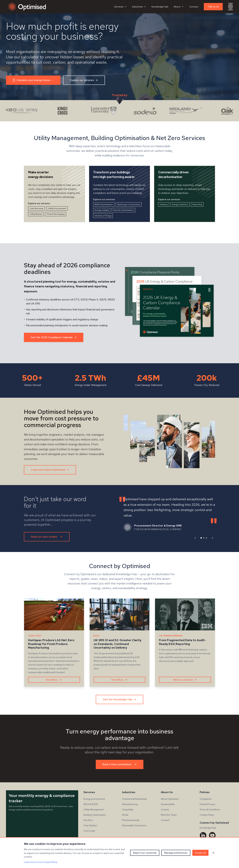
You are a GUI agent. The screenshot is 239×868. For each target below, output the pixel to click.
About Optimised (170, 799)
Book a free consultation (120, 764)
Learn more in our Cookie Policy (41, 862)
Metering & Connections (129, 204)
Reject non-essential (145, 853)
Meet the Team (169, 815)
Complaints (206, 799)
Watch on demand (185, 680)
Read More (54, 680)
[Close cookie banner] (213, 853)
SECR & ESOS (91, 804)
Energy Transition (180, 204)
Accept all (200, 853)
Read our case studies (47, 537)
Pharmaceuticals (131, 820)
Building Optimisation (95, 815)
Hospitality (128, 810)
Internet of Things (103, 216)
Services (120, 7)
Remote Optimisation (123, 210)
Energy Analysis (102, 210)
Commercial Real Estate (135, 799)
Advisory (164, 204)
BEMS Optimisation (104, 204)
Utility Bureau (36, 214)
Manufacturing (130, 804)
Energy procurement (94, 799)
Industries (139, 7)
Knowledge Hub (160, 7)
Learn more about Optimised (50, 470)
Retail (125, 815)
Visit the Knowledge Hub (119, 699)
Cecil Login (89, 831)
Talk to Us (213, 7)
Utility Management (94, 810)
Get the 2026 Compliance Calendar (54, 337)
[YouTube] (212, 835)
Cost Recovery (36, 208)
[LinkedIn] (203, 835)
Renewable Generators (134, 825)
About (179, 7)
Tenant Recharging (56, 214)
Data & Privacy (207, 804)
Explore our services (84, 80)
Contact (194, 7)
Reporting (197, 204)
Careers (165, 810)
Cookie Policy (207, 815)
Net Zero (88, 820)
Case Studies (90, 825)
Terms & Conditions (210, 810)
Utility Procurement (57, 208)
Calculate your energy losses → (33, 80)
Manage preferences (176, 853)
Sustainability (168, 804)
